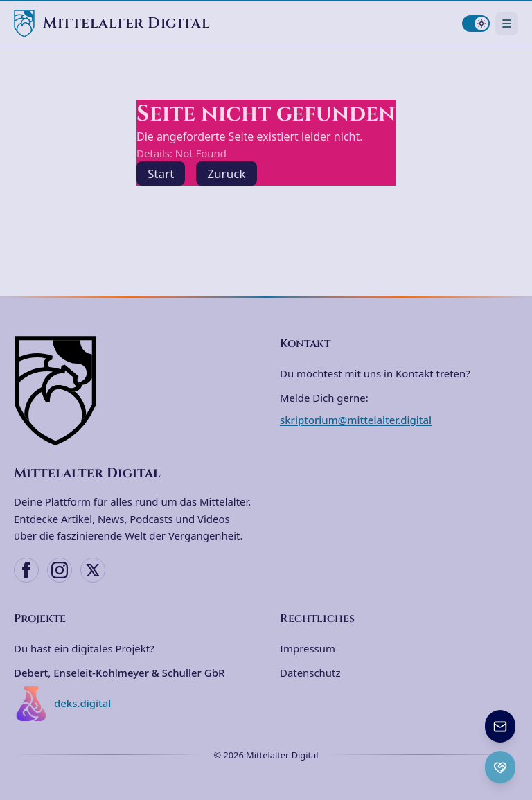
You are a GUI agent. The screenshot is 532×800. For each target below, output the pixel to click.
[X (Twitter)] (93, 570)
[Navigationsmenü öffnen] (507, 23)
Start (161, 174)
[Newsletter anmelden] (500, 726)
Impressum (308, 648)
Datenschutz (310, 673)
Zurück (226, 174)
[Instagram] (60, 570)
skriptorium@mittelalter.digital (356, 420)
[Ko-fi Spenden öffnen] (500, 767)
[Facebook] (26, 570)
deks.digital (62, 704)
